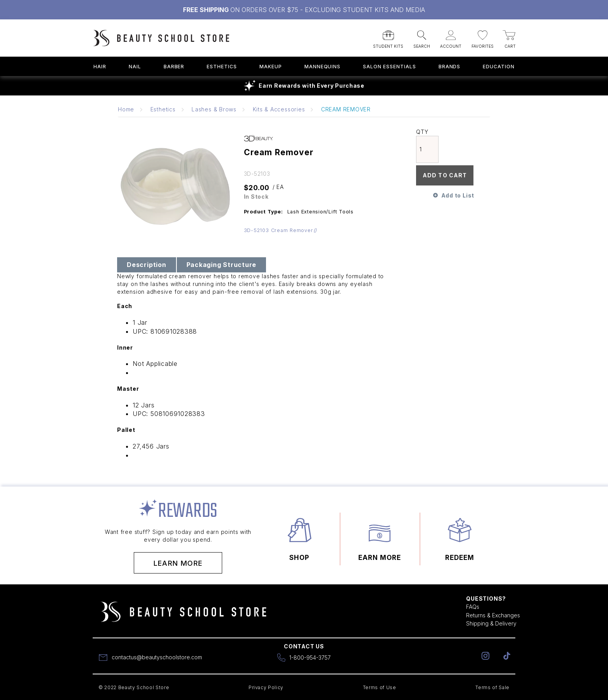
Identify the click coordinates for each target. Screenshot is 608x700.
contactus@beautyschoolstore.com (157, 657)
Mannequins (323, 67)
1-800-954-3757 (310, 658)
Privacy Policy (266, 687)
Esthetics (222, 67)
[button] (388, 37)
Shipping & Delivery (491, 623)
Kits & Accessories (279, 109)
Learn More (178, 563)
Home (126, 109)
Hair (100, 67)
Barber (174, 67)
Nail (135, 67)
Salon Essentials (389, 67)
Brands (450, 67)
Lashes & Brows (214, 109)
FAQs (473, 607)
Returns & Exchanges (493, 615)
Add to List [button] (458, 195)
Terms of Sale (492, 687)
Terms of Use (380, 687)
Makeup (271, 67)
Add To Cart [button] (445, 175)
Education (499, 67)
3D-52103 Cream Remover (281, 230)
